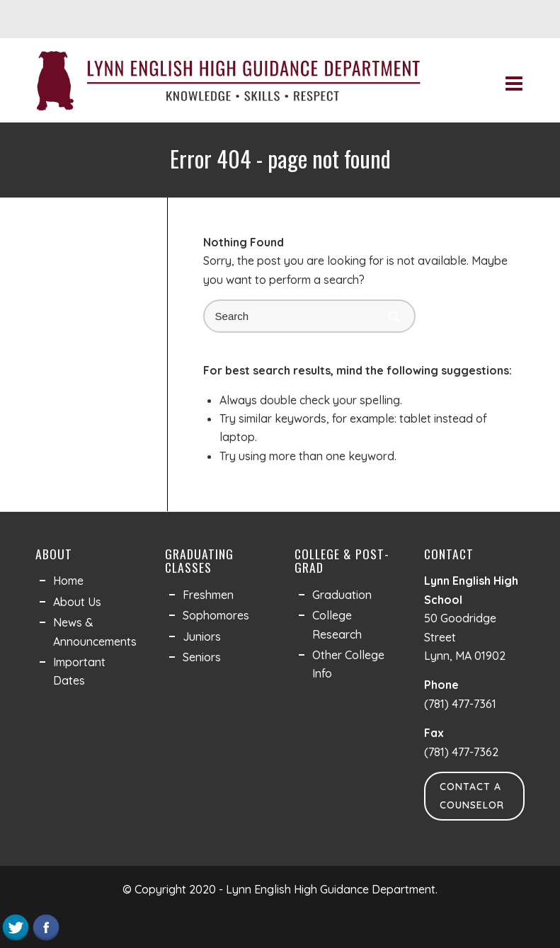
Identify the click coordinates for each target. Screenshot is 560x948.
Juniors (202, 636)
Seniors (202, 657)
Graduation (342, 595)
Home (68, 581)
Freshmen (208, 595)
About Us (77, 602)
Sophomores (216, 615)
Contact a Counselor (472, 796)
